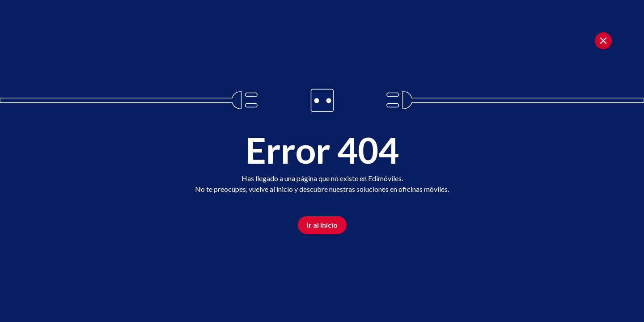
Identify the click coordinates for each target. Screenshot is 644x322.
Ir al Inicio (322, 225)
